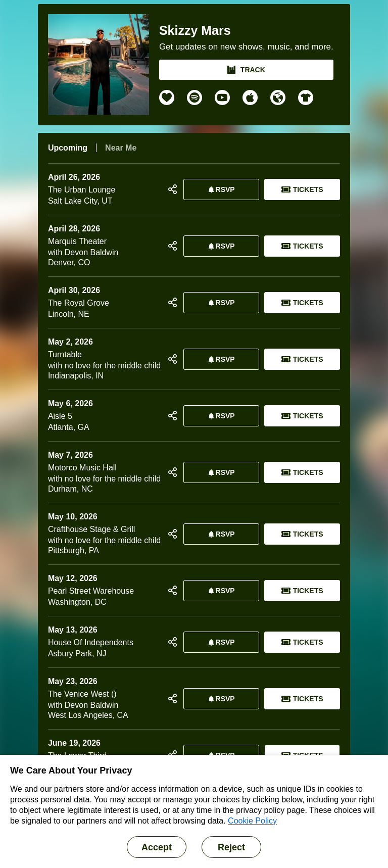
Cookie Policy (252, 821)
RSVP (220, 189)
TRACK (246, 70)
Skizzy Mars (195, 31)
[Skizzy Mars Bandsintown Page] (104, 65)
